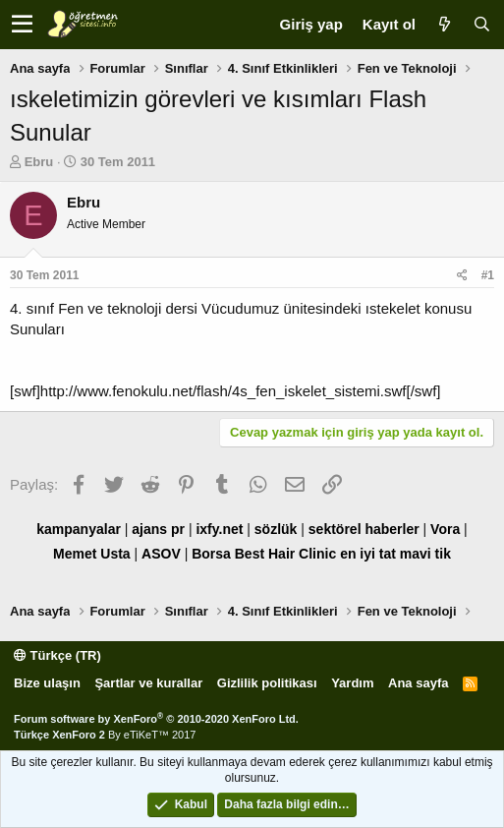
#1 (488, 275)
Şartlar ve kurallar (148, 683)
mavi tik (425, 554)
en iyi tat (368, 554)
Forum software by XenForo (156, 719)
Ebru (39, 162)
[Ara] (481, 24)
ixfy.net (219, 529)
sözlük (276, 529)
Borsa (211, 554)
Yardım (352, 683)
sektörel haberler (364, 529)
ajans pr (158, 529)
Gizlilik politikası (267, 683)
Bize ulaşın (47, 683)
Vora (445, 529)
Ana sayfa (418, 683)
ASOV (161, 554)
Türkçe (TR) (57, 655)
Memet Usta (92, 554)
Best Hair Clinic (285, 554)
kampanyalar (79, 529)
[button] (22, 25)
